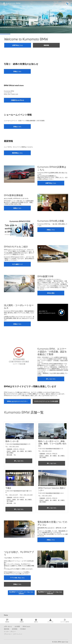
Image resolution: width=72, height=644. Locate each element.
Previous (2, 17)
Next (70, 17)
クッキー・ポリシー (10, 631)
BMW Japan (26, 626)
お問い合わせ (8, 626)
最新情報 (7, 629)
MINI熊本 (23, 629)
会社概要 (17, 626)
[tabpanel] (36, 24)
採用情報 (15, 629)
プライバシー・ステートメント (13, 634)
